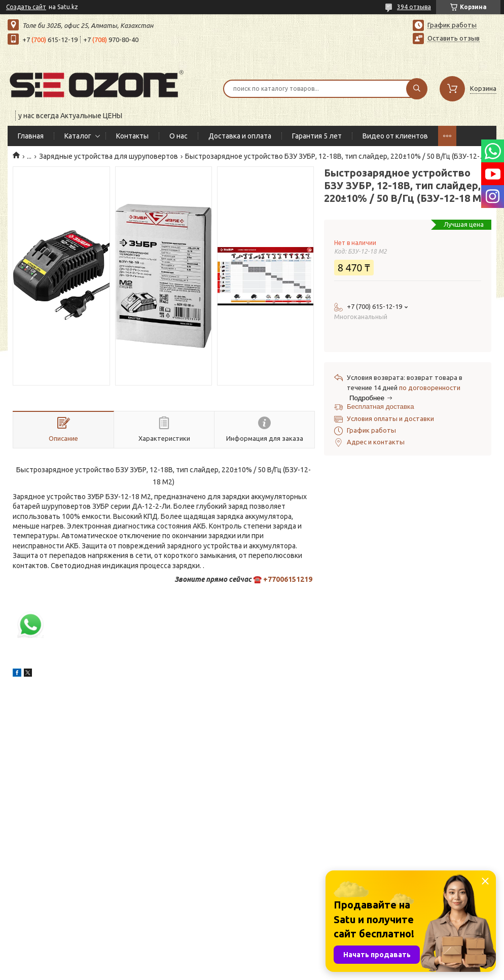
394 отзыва (414, 7)
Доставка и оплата (240, 136)
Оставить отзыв (454, 38)
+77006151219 (288, 579)
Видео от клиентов (395, 136)
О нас (178, 136)
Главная (31, 136)
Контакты (132, 136)
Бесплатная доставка (381, 407)
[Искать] (417, 89)
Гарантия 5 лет (317, 136)
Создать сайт (26, 7)
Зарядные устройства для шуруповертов (109, 156)
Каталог (78, 136)
